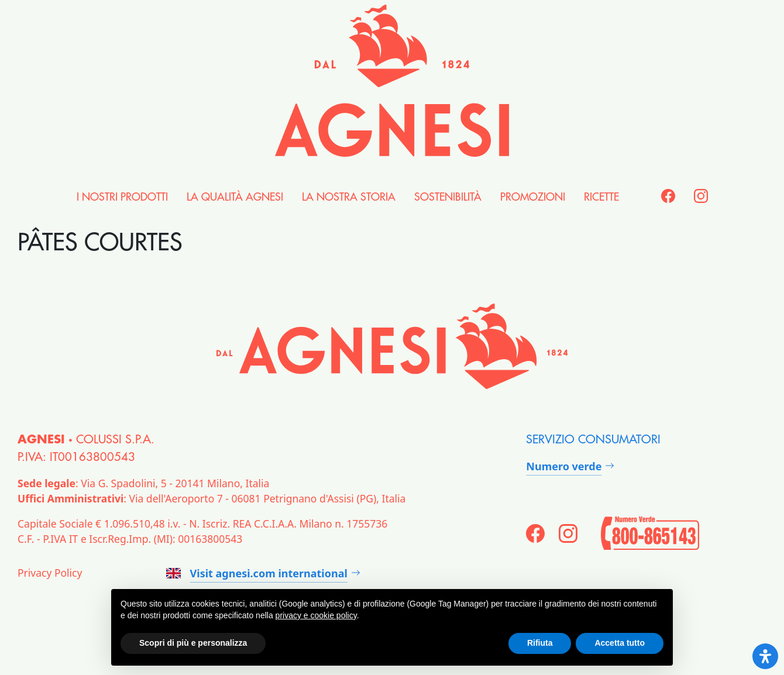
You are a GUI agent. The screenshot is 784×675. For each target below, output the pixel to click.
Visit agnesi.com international (257, 573)
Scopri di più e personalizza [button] (193, 643)
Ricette (601, 197)
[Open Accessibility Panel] (765, 656)
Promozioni (533, 197)
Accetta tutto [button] (620, 643)
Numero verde (564, 466)
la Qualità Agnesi (235, 197)
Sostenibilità (448, 197)
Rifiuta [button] (540, 643)
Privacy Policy (50, 573)
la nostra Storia (349, 197)
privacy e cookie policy (316, 615)
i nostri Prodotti (122, 197)
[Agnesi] (392, 81)
